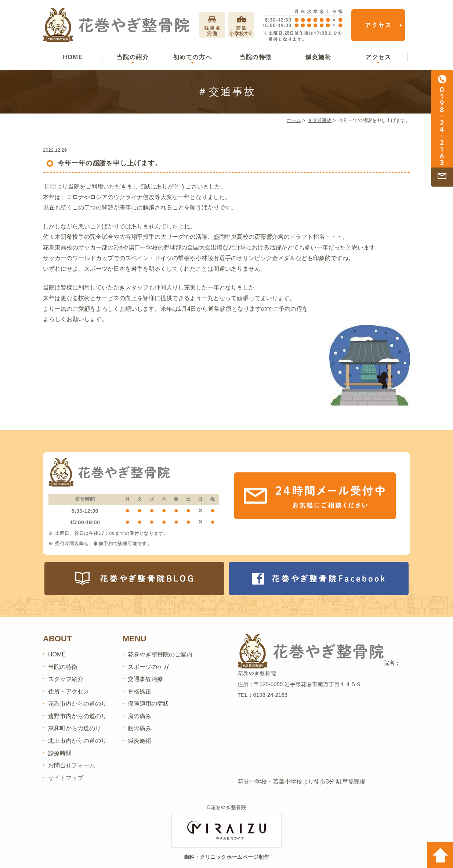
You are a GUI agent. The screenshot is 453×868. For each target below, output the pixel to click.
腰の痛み (139, 728)
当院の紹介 (133, 57)
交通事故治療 (145, 679)
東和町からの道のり (75, 728)
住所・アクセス (69, 691)
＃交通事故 (320, 120)
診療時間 (60, 753)
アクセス (378, 57)
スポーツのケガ (148, 667)
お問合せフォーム (72, 765)
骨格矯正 (139, 691)
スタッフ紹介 (66, 679)
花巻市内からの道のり (77, 704)
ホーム (294, 120)
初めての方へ (193, 57)
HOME (73, 57)
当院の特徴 (256, 57)
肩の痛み (139, 716)
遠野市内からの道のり (77, 716)
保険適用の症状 (148, 704)
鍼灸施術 (318, 57)
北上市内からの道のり (77, 741)
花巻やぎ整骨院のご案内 (160, 654)
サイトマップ (66, 778)
